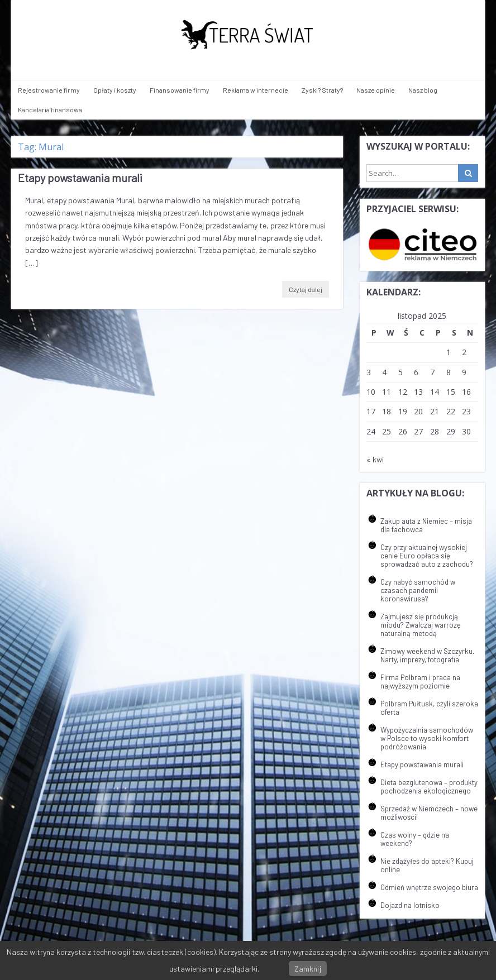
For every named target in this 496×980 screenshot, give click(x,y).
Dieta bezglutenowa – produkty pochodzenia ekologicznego (429, 787)
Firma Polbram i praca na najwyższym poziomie (420, 682)
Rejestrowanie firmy (49, 90)
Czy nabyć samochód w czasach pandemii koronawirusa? (418, 590)
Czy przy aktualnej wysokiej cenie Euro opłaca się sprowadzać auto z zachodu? (427, 556)
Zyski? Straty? (322, 90)
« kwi (375, 459)
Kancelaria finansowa (50, 109)
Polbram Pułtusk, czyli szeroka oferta (429, 708)
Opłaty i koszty (115, 90)
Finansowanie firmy (180, 90)
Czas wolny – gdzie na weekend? (415, 839)
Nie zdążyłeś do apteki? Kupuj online (427, 865)
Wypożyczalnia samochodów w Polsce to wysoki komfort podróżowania (427, 738)
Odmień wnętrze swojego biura (429, 887)
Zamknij (308, 969)
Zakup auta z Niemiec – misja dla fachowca (426, 525)
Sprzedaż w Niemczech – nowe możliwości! (429, 813)
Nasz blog (423, 90)
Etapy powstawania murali (80, 178)
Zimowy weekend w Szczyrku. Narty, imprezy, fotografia (427, 655)
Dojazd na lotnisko (410, 905)
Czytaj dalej (306, 289)
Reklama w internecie (256, 90)
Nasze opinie (376, 90)
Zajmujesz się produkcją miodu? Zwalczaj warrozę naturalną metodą (421, 625)
